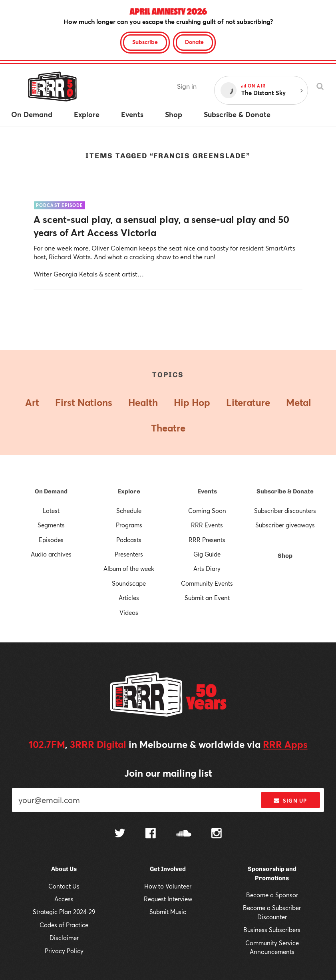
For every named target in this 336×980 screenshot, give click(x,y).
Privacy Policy (64, 951)
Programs (129, 525)
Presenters (129, 554)
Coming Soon (207, 511)
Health (143, 402)
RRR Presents (207, 540)
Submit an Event (207, 598)
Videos (129, 612)
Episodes (51, 540)
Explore (129, 491)
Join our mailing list (168, 773)
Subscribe (145, 42)
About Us (64, 869)
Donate (194, 42)
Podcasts (129, 540)
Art (32, 402)
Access (64, 899)
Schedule (129, 511)
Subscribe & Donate (285, 491)
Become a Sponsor (272, 895)
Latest (51, 511)
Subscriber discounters (285, 511)
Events (207, 491)
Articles (129, 598)
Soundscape (129, 583)
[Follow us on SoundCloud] (184, 834)
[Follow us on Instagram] (217, 834)
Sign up (290, 801)
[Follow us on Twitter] (120, 834)
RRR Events (207, 525)
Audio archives (51, 554)
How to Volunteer (168, 886)
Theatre (168, 428)
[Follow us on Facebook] (151, 834)
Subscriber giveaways (285, 525)
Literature (248, 402)
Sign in (187, 86)
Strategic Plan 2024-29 (64, 912)
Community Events (207, 583)
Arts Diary (207, 569)
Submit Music (168, 912)
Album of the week (129, 569)
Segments (51, 525)
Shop (285, 556)
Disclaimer (64, 938)
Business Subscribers (272, 930)
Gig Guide (207, 554)
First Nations (84, 402)
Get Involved (168, 869)
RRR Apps (285, 744)
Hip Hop (192, 402)
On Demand (51, 491)
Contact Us (64, 886)
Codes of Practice (64, 925)
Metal (299, 402)
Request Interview (168, 899)
